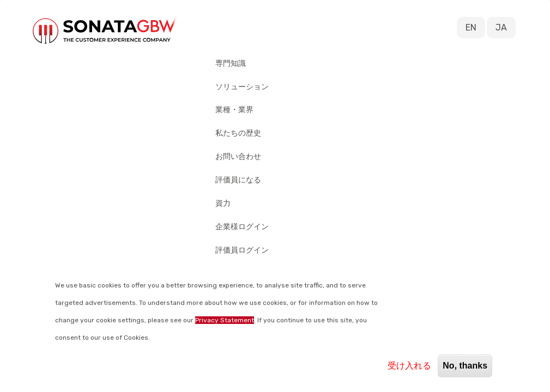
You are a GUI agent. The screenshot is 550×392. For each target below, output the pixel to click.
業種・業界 (234, 109)
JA (501, 27)
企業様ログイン (242, 226)
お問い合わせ (238, 156)
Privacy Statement (225, 320)
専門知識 (231, 63)
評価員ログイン (242, 250)
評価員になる (238, 180)
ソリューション (242, 87)
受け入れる (409, 366)
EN (471, 27)
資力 (223, 203)
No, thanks (465, 366)
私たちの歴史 (238, 133)
